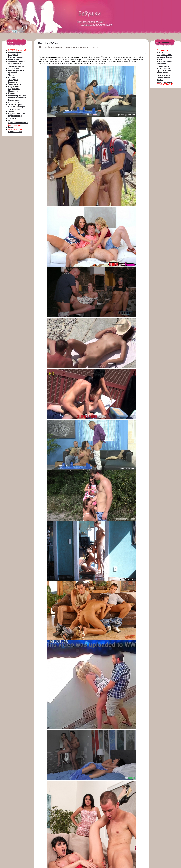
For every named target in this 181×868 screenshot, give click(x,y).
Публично (55, 43)
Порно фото (44, 43)
